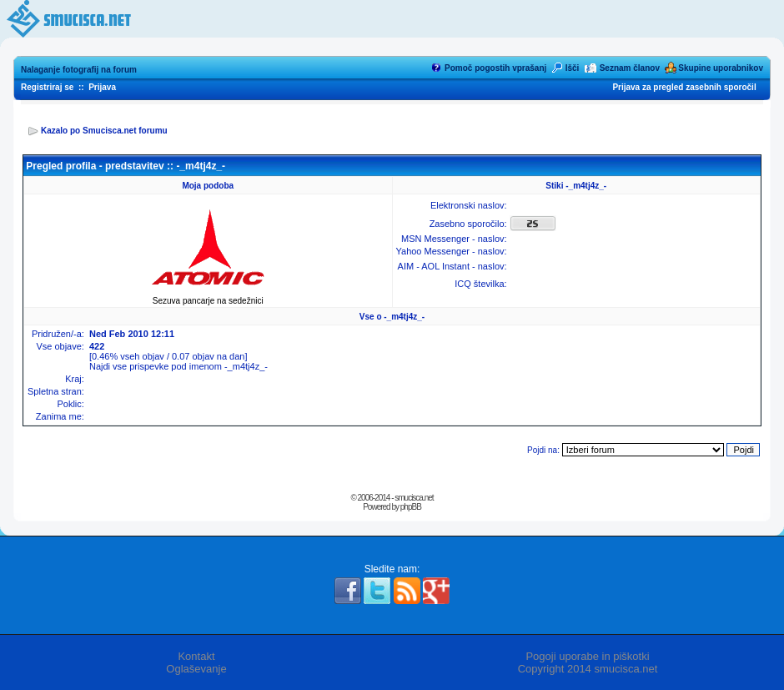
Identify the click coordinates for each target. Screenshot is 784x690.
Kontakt (196, 656)
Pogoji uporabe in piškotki (587, 656)
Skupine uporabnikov (721, 68)
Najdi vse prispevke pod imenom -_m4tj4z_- (178, 366)
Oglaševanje (196, 669)
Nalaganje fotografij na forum (79, 70)
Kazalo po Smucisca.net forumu (104, 131)
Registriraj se (47, 87)
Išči (573, 68)
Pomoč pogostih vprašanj (495, 68)
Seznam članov (630, 68)
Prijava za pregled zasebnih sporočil (684, 87)
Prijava (102, 87)
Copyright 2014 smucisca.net (588, 669)
